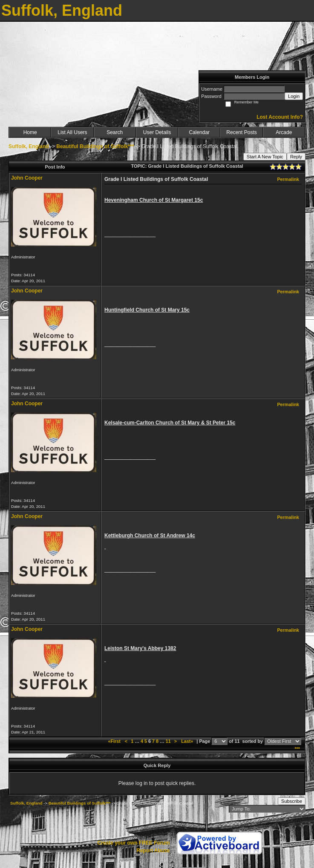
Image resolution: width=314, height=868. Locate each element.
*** (297, 749)
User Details (157, 132)
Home (30, 132)
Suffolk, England (29, 146)
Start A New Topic (265, 157)
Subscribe (292, 801)
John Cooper (27, 178)
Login (294, 96)
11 (168, 741)
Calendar (199, 132)
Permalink (288, 179)
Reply (296, 157)
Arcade (284, 132)
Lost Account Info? (280, 117)
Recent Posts (241, 132)
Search (115, 132)
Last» (188, 741)
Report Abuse (153, 851)
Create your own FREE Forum (133, 843)
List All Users (72, 132)
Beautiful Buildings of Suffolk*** (95, 146)
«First (115, 741)
